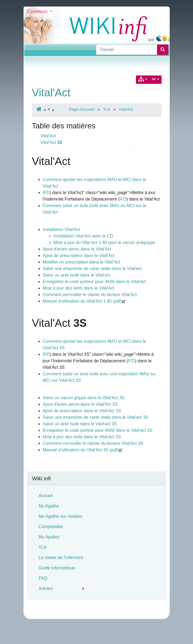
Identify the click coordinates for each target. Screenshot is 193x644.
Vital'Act (51, 93)
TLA (107, 109)
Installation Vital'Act (61, 229)
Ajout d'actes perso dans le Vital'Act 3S (80, 404)
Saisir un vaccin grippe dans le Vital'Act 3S (84, 398)
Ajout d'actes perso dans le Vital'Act (77, 249)
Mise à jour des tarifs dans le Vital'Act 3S (82, 437)
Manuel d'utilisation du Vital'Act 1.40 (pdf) (82, 301)
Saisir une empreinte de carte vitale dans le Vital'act (92, 269)
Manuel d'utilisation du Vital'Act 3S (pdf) (81, 450)
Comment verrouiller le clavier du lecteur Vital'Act (90, 295)
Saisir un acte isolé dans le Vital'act (77, 275)
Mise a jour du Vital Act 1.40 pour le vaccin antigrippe (104, 242)
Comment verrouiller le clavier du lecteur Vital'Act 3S (93, 443)
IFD (46, 193)
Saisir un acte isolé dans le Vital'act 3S (80, 424)
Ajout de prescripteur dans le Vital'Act (79, 256)
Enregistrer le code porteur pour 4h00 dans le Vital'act (94, 282)
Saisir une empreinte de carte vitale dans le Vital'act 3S (96, 417)
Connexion (38, 12)
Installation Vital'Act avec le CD (84, 236)
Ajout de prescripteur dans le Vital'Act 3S (82, 411)
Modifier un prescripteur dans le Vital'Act (81, 262)
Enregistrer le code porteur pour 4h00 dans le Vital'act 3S (98, 430)
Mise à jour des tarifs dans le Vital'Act (79, 288)
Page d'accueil (82, 109)
